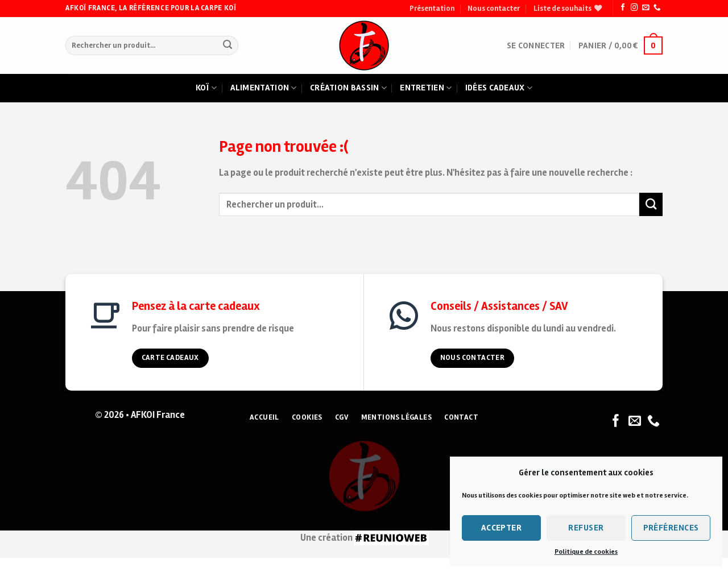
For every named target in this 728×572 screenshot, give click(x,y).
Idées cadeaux (499, 88)
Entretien (426, 88)
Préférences (671, 528)
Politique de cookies (586, 552)
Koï (206, 88)
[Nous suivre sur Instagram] (634, 8)
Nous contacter (494, 9)
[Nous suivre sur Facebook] (623, 8)
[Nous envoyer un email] (646, 8)
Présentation (432, 9)
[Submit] (227, 46)
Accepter (502, 528)
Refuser (586, 528)
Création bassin (348, 88)
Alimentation (264, 88)
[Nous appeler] (657, 8)
